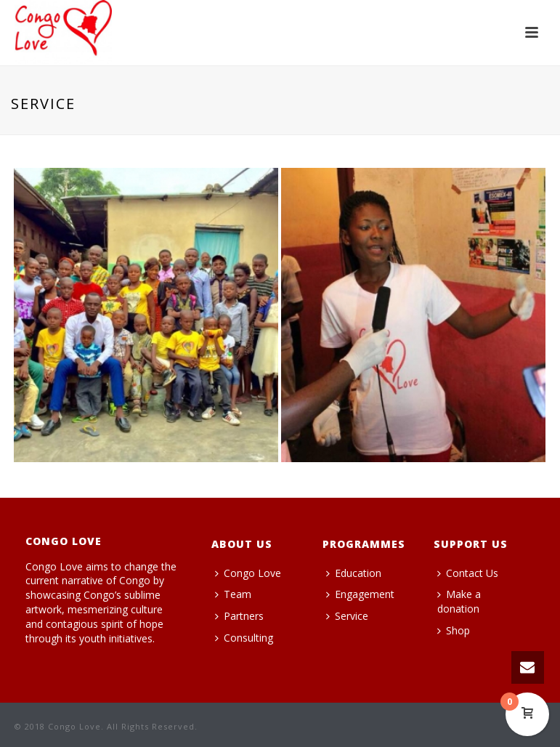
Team (233, 594)
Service (347, 616)
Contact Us (468, 573)
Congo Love (248, 573)
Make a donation (459, 601)
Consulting (244, 638)
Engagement (360, 594)
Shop (454, 630)
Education (354, 573)
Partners (239, 616)
